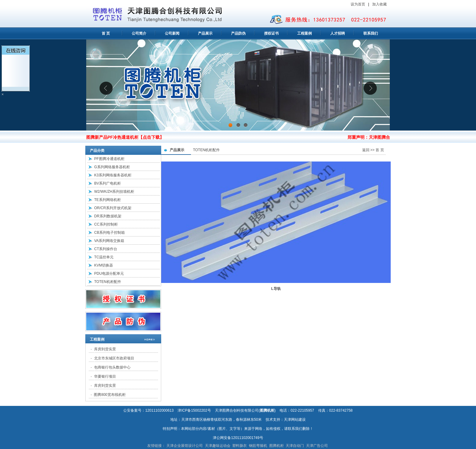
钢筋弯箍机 (258, 446)
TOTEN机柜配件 (107, 282)
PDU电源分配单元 (109, 274)
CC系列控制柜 (106, 224)
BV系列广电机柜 (107, 183)
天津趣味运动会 (218, 446)
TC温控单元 (104, 257)
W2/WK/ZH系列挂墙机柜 (114, 192)
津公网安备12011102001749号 (238, 438)
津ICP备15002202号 (194, 410)
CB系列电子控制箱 (109, 233)
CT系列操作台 (106, 249)
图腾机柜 (277, 446)
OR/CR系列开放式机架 (113, 208)
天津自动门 (295, 446)
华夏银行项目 (105, 376)
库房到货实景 (105, 349)
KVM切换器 (104, 265)
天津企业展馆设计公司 (185, 446)
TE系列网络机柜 (107, 200)
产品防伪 (238, 33)
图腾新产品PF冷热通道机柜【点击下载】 (125, 137)
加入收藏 (380, 4)
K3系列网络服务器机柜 (113, 175)
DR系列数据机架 (108, 216)
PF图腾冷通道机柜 (109, 159)
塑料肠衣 (240, 446)
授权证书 (271, 33)
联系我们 (371, 33)
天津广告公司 (317, 446)
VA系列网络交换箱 (109, 241)
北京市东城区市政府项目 (114, 358)
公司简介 (139, 33)
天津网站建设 (295, 420)
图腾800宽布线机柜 (110, 395)
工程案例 (304, 33)
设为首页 (358, 4)
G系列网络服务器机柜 (112, 167)
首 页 (106, 33)
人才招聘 (338, 33)
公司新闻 (172, 33)
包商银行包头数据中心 (112, 367)
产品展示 (205, 33)
